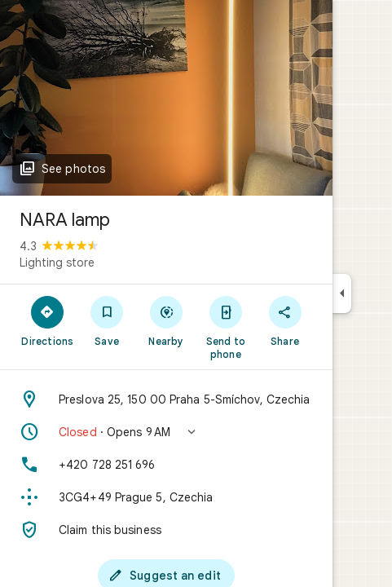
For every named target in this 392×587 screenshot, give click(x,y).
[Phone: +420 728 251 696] (166, 465)
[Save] (107, 320)
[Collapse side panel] (342, 293)
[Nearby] (167, 320)
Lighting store (57, 263)
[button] (166, 432)
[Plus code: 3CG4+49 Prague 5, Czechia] (166, 497)
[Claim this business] (166, 530)
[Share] (285, 320)
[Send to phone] (225, 327)
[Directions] (48, 320)
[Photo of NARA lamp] (166, 98)
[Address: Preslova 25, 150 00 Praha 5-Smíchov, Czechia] (166, 399)
